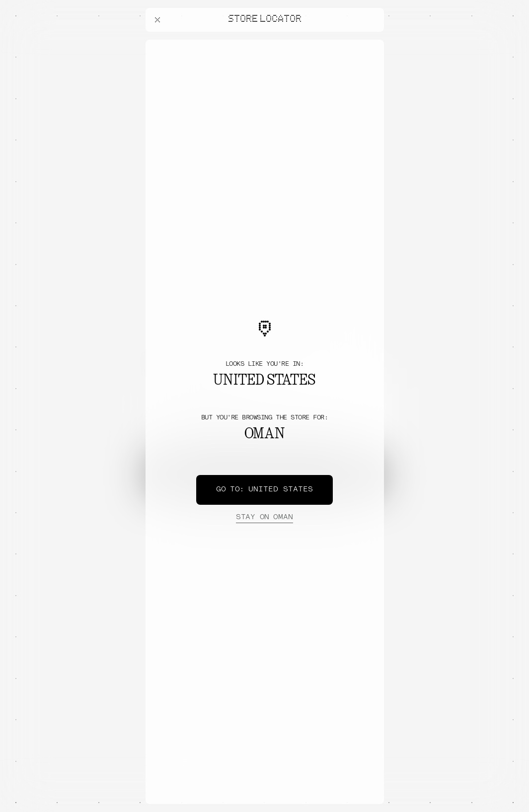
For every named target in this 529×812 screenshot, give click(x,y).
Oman (264, 518)
